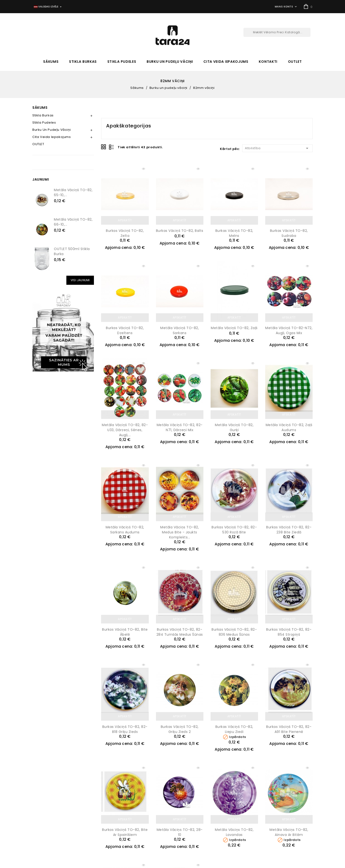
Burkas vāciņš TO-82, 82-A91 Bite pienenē (289, 729)
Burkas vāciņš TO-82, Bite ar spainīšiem (125, 832)
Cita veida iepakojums (226, 62)
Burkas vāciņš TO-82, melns (234, 233)
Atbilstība (277, 148)
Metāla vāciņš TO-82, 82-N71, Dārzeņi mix (180, 427)
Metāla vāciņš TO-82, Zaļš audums (289, 427)
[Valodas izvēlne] (48, 7)
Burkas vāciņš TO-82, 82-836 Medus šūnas (234, 632)
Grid (104, 147)
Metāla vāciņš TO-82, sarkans (180, 330)
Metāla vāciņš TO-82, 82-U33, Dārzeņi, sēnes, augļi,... (125, 430)
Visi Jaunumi (80, 280)
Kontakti (268, 62)
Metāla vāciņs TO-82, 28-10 (180, 832)
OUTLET (295, 62)
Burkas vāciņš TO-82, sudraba (289, 233)
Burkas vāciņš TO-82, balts (180, 231)
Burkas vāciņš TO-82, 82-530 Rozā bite (234, 530)
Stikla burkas (83, 62)
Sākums (51, 62)
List (111, 147)
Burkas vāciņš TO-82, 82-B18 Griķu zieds (125, 729)
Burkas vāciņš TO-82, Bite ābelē (125, 632)
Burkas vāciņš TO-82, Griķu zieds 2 (180, 729)
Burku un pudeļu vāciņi (170, 62)
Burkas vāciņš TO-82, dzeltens (125, 330)
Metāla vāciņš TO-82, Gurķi (234, 427)
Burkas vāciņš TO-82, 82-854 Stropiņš (289, 632)
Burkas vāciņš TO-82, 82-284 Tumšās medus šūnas (180, 632)
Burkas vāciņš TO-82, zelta (125, 233)
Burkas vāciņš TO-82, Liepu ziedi (234, 729)
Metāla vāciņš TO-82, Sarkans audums (125, 530)
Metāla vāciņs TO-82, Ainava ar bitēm (289, 832)
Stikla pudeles (122, 62)
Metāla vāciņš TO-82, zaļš (234, 328)
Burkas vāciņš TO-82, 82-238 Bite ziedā (289, 530)
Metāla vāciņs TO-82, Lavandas (234, 832)
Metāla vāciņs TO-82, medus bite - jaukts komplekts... (180, 532)
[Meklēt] (277, 32)
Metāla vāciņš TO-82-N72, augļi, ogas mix (289, 330)
